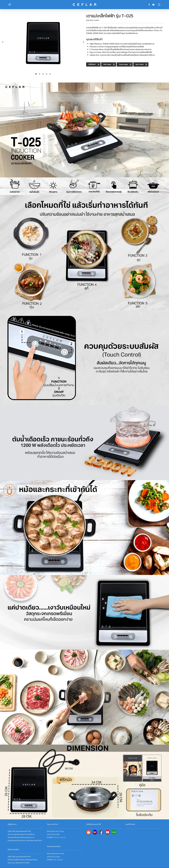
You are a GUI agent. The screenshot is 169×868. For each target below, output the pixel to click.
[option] (43, 42)
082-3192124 (58, 860)
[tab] (36, 74)
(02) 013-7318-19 (59, 837)
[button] (10, 5)
